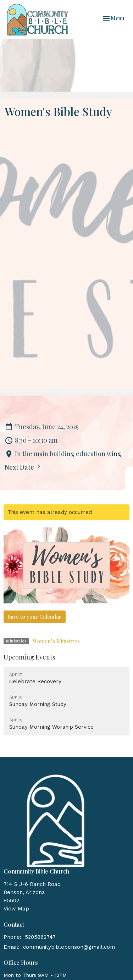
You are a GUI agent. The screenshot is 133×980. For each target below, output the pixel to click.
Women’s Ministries (56, 641)
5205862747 (40, 937)
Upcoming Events (29, 657)
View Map (16, 909)
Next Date (23, 467)
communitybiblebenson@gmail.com (69, 947)
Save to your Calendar (35, 617)
